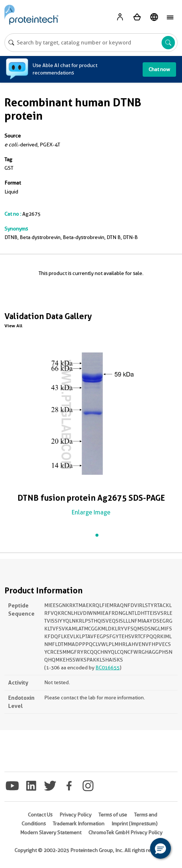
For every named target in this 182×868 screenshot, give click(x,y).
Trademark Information (79, 824)
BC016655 (108, 667)
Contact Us (40, 815)
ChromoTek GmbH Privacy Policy (125, 832)
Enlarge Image (91, 512)
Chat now (159, 69)
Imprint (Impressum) (134, 824)
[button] (160, 848)
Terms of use (113, 815)
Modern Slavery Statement (51, 832)
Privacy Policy (75, 815)
